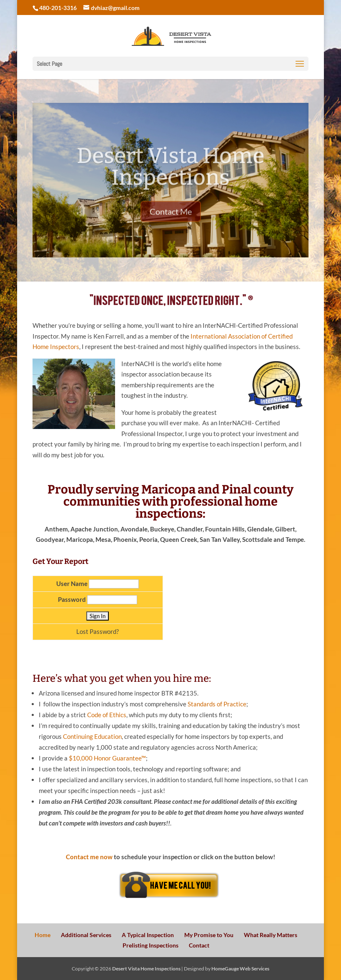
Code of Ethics (107, 715)
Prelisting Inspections (150, 945)
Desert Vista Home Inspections (170, 176)
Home (43, 935)
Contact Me (171, 221)
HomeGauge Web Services (240, 969)
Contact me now (89, 857)
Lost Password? (98, 631)
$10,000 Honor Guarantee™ (107, 758)
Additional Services (86, 935)
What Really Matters (271, 935)
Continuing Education (92, 736)
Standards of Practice (217, 704)
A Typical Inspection (148, 935)
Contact (199, 945)
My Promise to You (209, 935)
